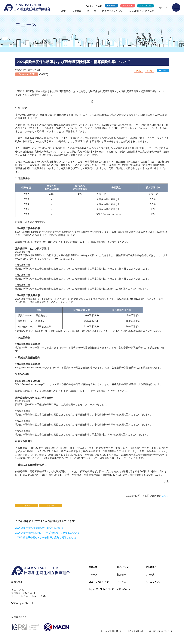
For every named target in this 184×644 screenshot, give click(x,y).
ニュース (92, 11)
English (111, 5)
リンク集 (150, 574)
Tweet (164, 71)
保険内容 (77, 11)
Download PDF (27, 74)
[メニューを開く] (176, 7)
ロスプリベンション (112, 11)
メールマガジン (153, 582)
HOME (63, 11)
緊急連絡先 (128, 5)
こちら (165, 496)
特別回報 (50, 506)
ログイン (162, 7)
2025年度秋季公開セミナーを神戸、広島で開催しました (46, 538)
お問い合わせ (145, 5)
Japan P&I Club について (141, 11)
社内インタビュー (126, 567)
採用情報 (122, 574)
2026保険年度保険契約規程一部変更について (40, 528)
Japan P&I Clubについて (101, 589)
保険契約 (27, 506)
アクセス (121, 582)
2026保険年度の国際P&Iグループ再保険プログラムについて (47, 533)
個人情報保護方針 (135, 631)
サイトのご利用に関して (111, 631)
